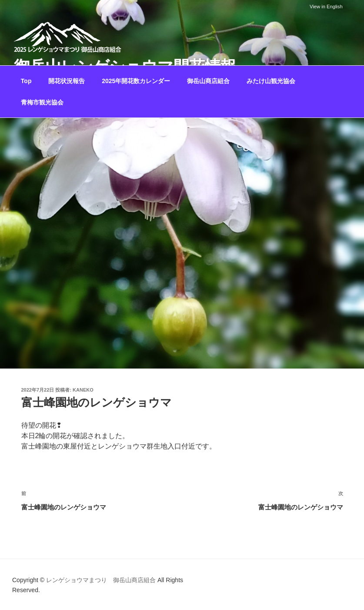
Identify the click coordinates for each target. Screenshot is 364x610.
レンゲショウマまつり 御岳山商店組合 (101, 580)
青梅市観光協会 (42, 102)
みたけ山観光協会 (271, 81)
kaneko (83, 390)
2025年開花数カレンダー (136, 81)
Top (26, 81)
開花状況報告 (67, 81)
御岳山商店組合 (208, 81)
